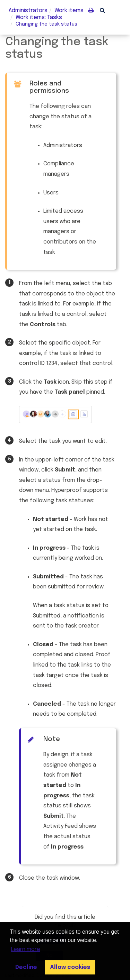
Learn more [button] (26, 949)
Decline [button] (26, 967)
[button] (102, 10)
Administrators (28, 11)
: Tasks (39, 17)
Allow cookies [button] (70, 967)
